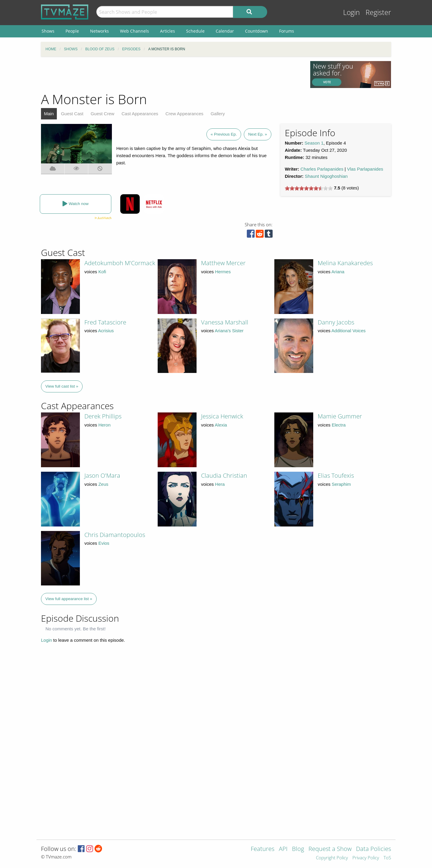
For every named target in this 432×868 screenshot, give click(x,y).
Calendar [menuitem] (225, 31)
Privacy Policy (366, 858)
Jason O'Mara (102, 475)
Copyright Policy (332, 858)
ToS (387, 858)
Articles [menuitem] (168, 31)
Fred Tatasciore (105, 322)
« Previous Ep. (224, 134)
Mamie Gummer (340, 416)
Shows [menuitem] (48, 31)
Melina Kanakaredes (345, 263)
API (283, 849)
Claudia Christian (224, 475)
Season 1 (314, 143)
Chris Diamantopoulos (115, 535)
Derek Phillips (103, 416)
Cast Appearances (140, 114)
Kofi (102, 272)
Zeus (103, 484)
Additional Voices (349, 331)
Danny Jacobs (336, 322)
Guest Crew (102, 114)
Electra (339, 425)
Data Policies (374, 849)
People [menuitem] (72, 31)
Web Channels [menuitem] (134, 31)
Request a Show (330, 849)
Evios (104, 543)
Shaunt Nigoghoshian (326, 176)
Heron (105, 425)
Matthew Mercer (223, 263)
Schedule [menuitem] (195, 31)
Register (378, 12)
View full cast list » (62, 386)
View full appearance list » (69, 599)
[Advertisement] (171, 75)
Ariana (338, 272)
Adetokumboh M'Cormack (120, 263)
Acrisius (106, 331)
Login (352, 12)
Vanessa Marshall (225, 322)
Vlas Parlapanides (365, 169)
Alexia (221, 425)
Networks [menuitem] (99, 31)
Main (49, 114)
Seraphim (341, 484)
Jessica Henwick (222, 416)
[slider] (309, 188)
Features (263, 849)
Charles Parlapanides (322, 169)
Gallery (218, 114)
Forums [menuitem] (287, 31)
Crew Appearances (184, 114)
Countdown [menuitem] (257, 31)
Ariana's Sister (229, 331)
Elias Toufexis (336, 475)
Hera (220, 484)
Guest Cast (72, 114)
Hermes (223, 272)
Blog (298, 849)
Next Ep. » (257, 134)
